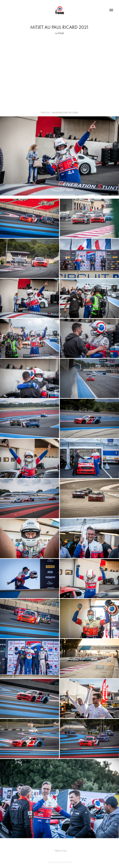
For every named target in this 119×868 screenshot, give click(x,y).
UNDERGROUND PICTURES (65, 113)
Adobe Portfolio (65, 862)
